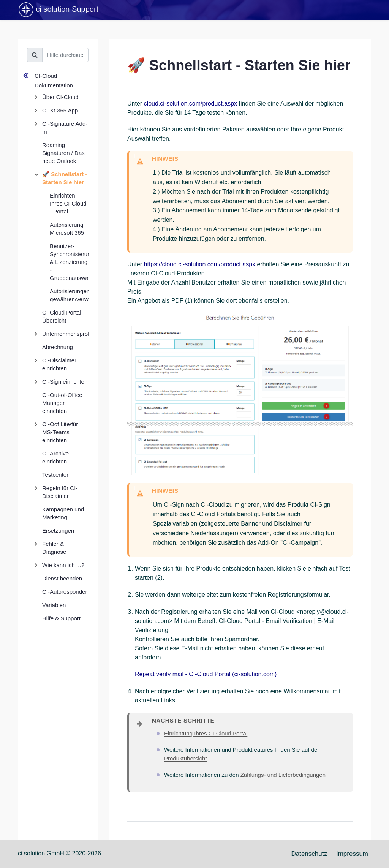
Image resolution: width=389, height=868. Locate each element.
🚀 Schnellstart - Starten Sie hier (65, 178)
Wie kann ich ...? (63, 565)
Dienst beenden (62, 578)
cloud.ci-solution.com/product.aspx (191, 104)
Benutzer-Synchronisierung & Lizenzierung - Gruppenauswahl (69, 262)
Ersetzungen (58, 530)
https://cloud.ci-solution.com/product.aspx (200, 264)
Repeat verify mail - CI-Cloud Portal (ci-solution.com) (206, 674)
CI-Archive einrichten (55, 457)
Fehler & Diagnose (54, 548)
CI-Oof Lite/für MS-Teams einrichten (60, 432)
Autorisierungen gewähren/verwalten (69, 295)
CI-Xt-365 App (60, 110)
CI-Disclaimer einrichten (59, 364)
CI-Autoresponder (65, 592)
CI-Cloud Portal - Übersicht (63, 316)
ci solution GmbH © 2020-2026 (59, 853)
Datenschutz (309, 854)
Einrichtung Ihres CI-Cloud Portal (206, 733)
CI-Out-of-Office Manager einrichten (62, 403)
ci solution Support (58, 10)
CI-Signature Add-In (65, 128)
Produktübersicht (186, 758)
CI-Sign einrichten (65, 382)
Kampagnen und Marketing (63, 513)
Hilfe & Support (61, 618)
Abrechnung (58, 347)
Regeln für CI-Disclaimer (60, 492)
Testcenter (55, 475)
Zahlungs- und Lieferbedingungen (283, 775)
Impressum (352, 854)
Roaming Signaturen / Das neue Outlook (63, 153)
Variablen (54, 605)
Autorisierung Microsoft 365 (67, 229)
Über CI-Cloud (60, 97)
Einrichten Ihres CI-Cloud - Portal (68, 203)
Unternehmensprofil (65, 334)
